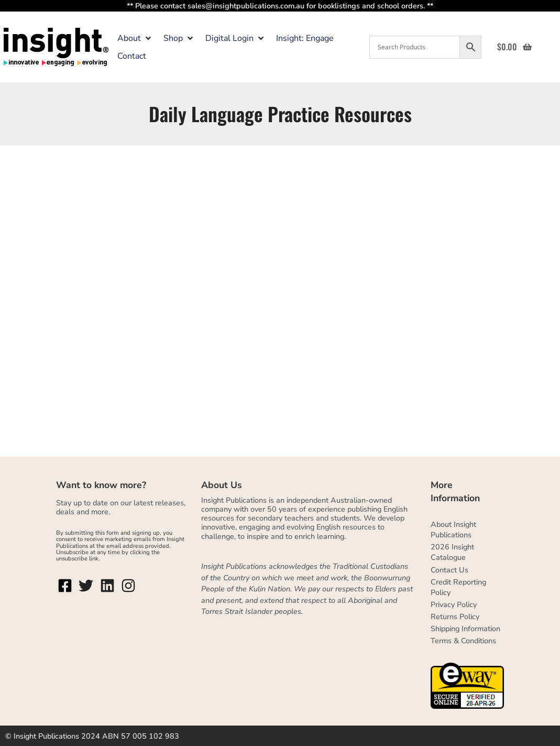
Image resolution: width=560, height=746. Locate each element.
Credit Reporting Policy (458, 587)
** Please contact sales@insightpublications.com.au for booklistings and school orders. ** (280, 6)
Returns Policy (455, 617)
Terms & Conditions (463, 641)
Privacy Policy (454, 604)
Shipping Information (465, 629)
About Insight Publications (453, 529)
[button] (135, 38)
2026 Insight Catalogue (452, 552)
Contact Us (449, 570)
